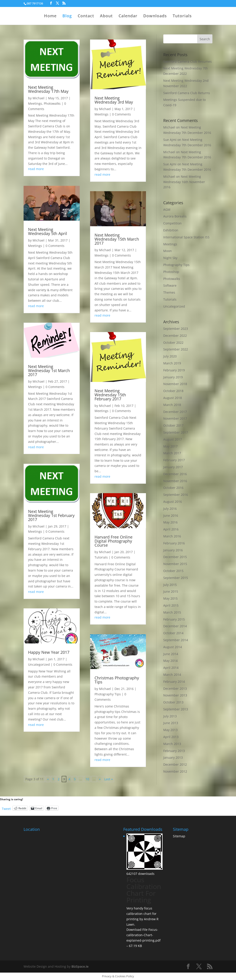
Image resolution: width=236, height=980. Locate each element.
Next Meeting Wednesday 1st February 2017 (51, 515)
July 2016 (170, 509)
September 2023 (176, 329)
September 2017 (176, 432)
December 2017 (175, 412)
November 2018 (175, 384)
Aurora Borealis (175, 216)
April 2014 (171, 668)
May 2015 (170, 598)
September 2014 (176, 640)
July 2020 (170, 356)
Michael (39, 98)
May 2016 (170, 522)
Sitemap (179, 836)
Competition (172, 223)
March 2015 (172, 612)
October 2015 (173, 571)
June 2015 (171, 591)
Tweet (6, 808)
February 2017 (174, 460)
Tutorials (182, 16)
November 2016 (175, 481)
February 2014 (174, 682)
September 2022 (176, 349)
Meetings (35, 103)
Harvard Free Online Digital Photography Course (114, 541)
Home (50, 16)
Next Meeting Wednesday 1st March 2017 (49, 370)
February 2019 (174, 370)
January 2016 (173, 550)
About (106, 16)
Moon (168, 251)
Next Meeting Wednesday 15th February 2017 (110, 395)
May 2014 (170, 661)
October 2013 (173, 702)
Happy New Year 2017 (49, 652)
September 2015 (176, 578)
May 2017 (170, 446)
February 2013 (174, 751)
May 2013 (170, 730)
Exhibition (171, 230)
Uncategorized (39, 664)
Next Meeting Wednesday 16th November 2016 (184, 182)
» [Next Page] (100, 779)
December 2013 (175, 688)
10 (87, 779)
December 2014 (175, 626)
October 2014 (173, 633)
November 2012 (175, 771)
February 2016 (174, 543)
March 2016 (172, 536)
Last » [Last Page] (108, 779)
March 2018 (172, 405)
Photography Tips (108, 694)
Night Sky (170, 258)
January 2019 (173, 377)
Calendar (128, 16)
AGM (167, 210)
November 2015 (175, 564)
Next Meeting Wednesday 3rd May (114, 100)
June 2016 (171, 515)
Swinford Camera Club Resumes (187, 61)
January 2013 (173, 757)
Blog (67, 16)
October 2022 (173, 343)
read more (36, 169)
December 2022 (175, 336)
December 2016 (175, 474)
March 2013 (172, 744)
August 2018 (173, 398)
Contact (86, 16)
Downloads (155, 16)
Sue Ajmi (170, 164)
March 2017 (172, 453)
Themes (169, 292)
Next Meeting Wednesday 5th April (48, 231)
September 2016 (176, 495)
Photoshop (171, 272)
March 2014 (172, 675)
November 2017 (175, 418)
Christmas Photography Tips (117, 680)
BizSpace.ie (80, 966)
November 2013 (175, 695)
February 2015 (174, 619)
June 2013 (171, 723)
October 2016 (173, 488)
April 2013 (171, 737)
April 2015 (171, 605)
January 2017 (173, 467)
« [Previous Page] (48, 779)
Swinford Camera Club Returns (187, 93)
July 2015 (170, 585)
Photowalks (52, 103)
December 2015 (175, 557)
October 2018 (173, 391)
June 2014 (171, 654)
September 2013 (176, 709)
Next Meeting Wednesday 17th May (48, 89)
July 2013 (170, 716)
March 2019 (172, 363)
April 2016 (171, 529)
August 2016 (173, 502)
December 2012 (175, 764)
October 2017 (173, 425)
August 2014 (173, 647)
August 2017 (173, 439)
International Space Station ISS (186, 237)
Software (170, 285)
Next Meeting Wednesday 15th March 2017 (117, 239)
